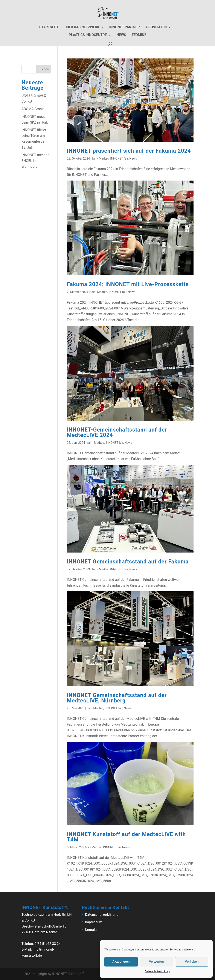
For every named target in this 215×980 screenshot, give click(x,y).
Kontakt (91, 930)
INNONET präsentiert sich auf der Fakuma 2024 (129, 151)
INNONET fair (119, 158)
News (121, 35)
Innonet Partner (125, 27)
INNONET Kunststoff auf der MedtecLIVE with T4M (126, 837)
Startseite (49, 27)
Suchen (44, 69)
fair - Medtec (101, 158)
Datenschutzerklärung (158, 971)
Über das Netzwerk (82, 27)
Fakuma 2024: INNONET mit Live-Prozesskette (128, 284)
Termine (139, 35)
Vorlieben (192, 962)
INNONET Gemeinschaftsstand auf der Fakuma (128, 562)
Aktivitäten (156, 27)
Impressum (94, 922)
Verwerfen (156, 962)
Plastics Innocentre (88, 35)
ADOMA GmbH (33, 109)
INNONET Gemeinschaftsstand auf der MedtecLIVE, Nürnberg (117, 698)
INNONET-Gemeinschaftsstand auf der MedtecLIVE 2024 (117, 432)
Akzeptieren (121, 962)
